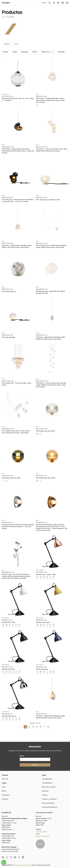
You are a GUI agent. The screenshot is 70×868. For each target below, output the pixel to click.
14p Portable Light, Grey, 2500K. (11, 478)
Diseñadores (6, 795)
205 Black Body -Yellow (43, 622)
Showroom (45, 791)
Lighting (6, 44)
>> (48, 727)
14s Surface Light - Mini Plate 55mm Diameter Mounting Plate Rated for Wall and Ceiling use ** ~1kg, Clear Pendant (18, 526)
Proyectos (5, 799)
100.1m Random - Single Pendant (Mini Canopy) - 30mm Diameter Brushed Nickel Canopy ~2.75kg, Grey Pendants (18, 151)
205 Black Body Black (8, 669)
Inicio (4, 17)
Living (16, 44)
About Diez (5, 779)
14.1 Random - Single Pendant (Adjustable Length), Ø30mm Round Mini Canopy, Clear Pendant (51, 338)
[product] (18, 76)
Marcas (4, 791)
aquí (13, 829)
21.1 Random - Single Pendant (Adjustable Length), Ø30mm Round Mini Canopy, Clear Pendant (51, 717)
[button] (58, 3)
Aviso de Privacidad (48, 803)
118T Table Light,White (8, 337)
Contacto (45, 795)
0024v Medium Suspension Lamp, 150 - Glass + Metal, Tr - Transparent (18, 99)
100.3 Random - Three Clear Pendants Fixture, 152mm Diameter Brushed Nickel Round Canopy (52, 150)
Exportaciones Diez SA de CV (22, 865)
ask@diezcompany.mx (42, 836)
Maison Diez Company (49, 787)
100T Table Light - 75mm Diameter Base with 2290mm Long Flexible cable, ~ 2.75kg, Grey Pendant (18, 200)
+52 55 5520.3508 (41, 832)
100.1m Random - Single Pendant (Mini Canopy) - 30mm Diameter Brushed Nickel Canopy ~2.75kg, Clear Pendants (50, 100)
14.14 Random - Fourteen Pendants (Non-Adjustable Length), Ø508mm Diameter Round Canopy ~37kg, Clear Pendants (51, 385)
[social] (3, 857)
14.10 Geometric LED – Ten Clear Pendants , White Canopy (16, 384)
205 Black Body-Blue (42, 669)
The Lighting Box (47, 779)
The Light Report (47, 783)
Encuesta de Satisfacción (50, 807)
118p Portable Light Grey (9, 291)
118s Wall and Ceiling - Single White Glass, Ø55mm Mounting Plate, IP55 (51, 292)
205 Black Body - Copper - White (46, 574)
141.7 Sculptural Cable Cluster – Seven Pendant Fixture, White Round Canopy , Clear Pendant (16, 432)
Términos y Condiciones (49, 799)
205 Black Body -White (9, 622)
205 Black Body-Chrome (9, 716)
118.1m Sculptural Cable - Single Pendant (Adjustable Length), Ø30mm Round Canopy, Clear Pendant (51, 246)
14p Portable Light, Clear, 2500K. (45, 431)
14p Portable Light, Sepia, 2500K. (46, 478)
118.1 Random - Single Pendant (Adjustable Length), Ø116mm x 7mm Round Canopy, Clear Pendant (17, 246)
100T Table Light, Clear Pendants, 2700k (48, 200)
